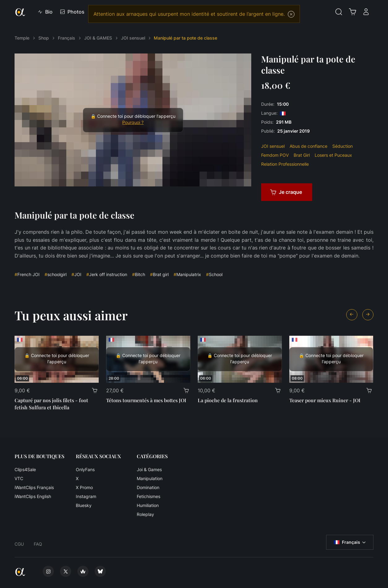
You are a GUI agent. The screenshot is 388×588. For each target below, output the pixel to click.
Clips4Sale (25, 469)
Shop (44, 38)
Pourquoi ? (133, 122)
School (214, 274)
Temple (22, 38)
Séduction (343, 146)
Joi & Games (149, 469)
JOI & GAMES (98, 38)
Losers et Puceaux (333, 155)
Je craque (286, 192)
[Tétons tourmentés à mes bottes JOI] (148, 359)
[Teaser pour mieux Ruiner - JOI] (331, 359)
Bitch (139, 274)
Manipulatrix (187, 274)
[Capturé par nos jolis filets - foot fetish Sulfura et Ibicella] (57, 359)
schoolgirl (56, 274)
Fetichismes (149, 496)
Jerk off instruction (107, 274)
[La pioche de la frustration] (240, 359)
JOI (76, 274)
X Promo (84, 487)
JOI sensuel (133, 38)
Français (67, 38)
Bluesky (84, 505)
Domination (148, 487)
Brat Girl (302, 155)
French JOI (27, 274)
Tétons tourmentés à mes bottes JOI (146, 400)
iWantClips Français (34, 487)
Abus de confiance (308, 146)
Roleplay (145, 514)
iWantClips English (33, 496)
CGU (19, 544)
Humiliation (148, 505)
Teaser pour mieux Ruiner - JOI (325, 400)
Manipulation (150, 478)
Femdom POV (275, 155)
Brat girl (159, 274)
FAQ (38, 544)
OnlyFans (85, 469)
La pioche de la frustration (228, 400)
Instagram (86, 496)
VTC (19, 478)
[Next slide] (368, 315)
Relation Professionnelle (285, 164)
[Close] (291, 14)
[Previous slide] (352, 315)
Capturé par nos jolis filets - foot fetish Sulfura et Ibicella (51, 404)
